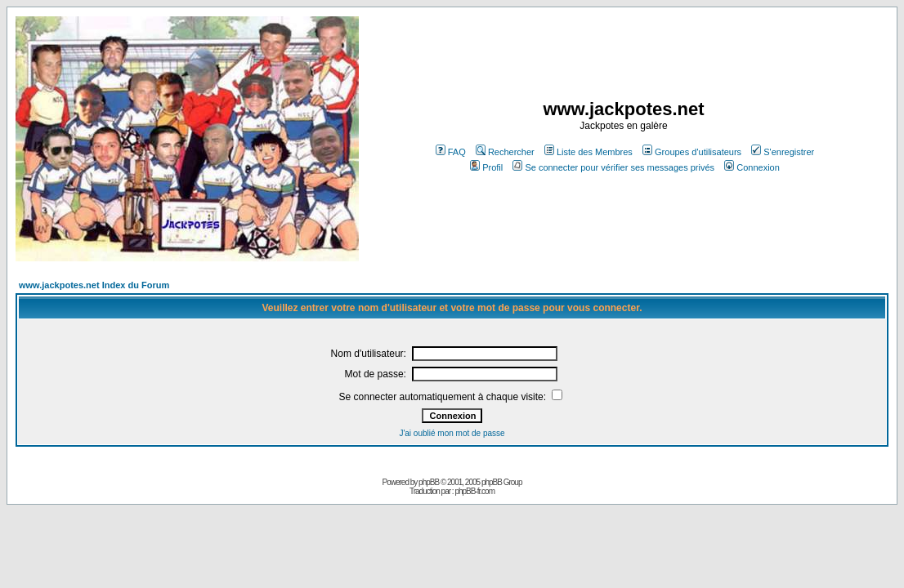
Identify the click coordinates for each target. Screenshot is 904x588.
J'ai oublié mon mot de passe (452, 433)
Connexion (752, 167)
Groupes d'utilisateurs (692, 152)
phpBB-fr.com (474, 491)
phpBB (429, 482)
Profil (486, 167)
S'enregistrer (783, 152)
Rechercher (505, 152)
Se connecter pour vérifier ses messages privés (613, 167)
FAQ (451, 152)
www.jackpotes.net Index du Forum (94, 285)
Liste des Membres (588, 152)
